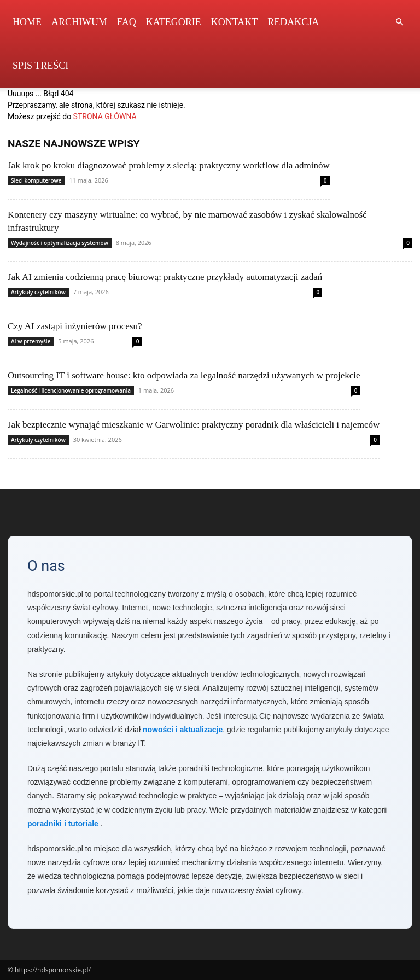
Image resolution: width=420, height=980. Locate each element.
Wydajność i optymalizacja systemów (60, 243)
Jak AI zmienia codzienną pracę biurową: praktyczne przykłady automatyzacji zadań (165, 277)
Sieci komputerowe (36, 180)
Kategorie (174, 22)
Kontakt (235, 22)
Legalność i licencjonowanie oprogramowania (71, 390)
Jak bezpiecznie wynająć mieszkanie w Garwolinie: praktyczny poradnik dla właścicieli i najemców (194, 425)
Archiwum (79, 22)
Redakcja (293, 22)
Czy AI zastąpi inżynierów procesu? (75, 326)
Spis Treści (40, 66)
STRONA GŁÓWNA (105, 116)
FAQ (127, 22)
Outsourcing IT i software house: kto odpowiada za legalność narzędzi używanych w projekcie (184, 375)
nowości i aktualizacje (183, 730)
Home (27, 22)
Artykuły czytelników (38, 292)
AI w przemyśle (31, 341)
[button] (399, 22)
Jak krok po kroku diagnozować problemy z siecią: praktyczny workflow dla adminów (169, 165)
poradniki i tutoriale (63, 824)
